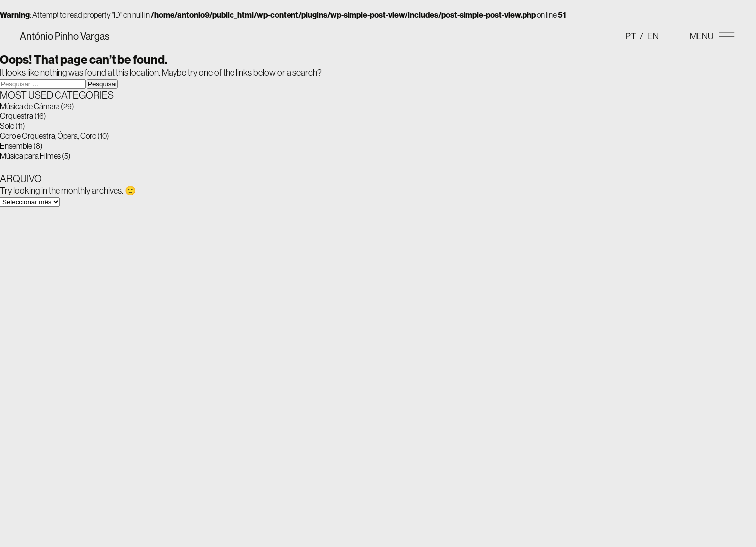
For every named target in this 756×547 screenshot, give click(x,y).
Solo (7, 126)
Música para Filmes (30, 156)
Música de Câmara (30, 106)
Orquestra (17, 116)
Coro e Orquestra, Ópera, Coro (48, 136)
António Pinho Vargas (65, 36)
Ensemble (16, 146)
